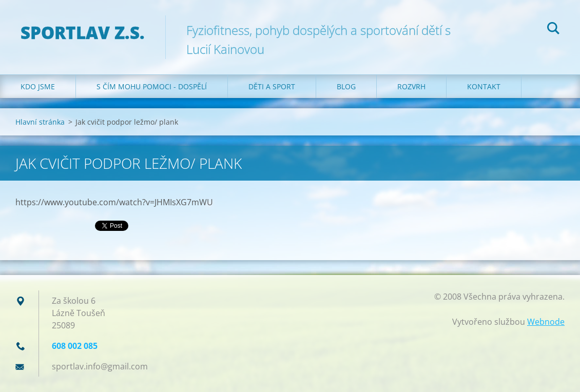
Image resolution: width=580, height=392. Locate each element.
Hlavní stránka (40, 122)
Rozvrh (411, 86)
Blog (346, 86)
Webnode (546, 322)
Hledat (553, 30)
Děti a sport (272, 86)
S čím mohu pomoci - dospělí (152, 86)
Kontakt (484, 86)
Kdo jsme (38, 86)
